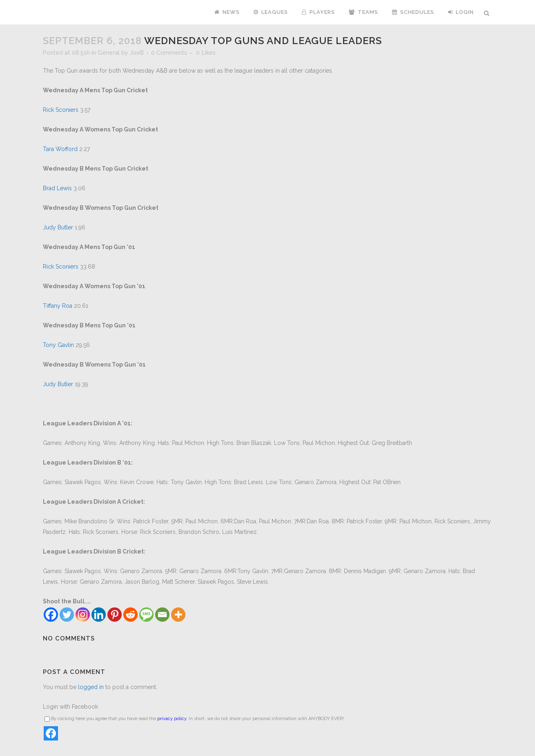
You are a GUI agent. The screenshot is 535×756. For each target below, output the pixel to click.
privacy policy (172, 719)
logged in (91, 687)
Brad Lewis (57, 188)
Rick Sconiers (61, 110)
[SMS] (146, 615)
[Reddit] (130, 615)
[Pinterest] (115, 615)
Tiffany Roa (58, 306)
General (109, 53)
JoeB (137, 53)
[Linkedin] (99, 615)
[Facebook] (51, 615)
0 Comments (169, 53)
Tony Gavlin (58, 345)
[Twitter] (67, 615)
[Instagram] (83, 615)
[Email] (162, 615)
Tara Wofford (60, 149)
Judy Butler (58, 227)
